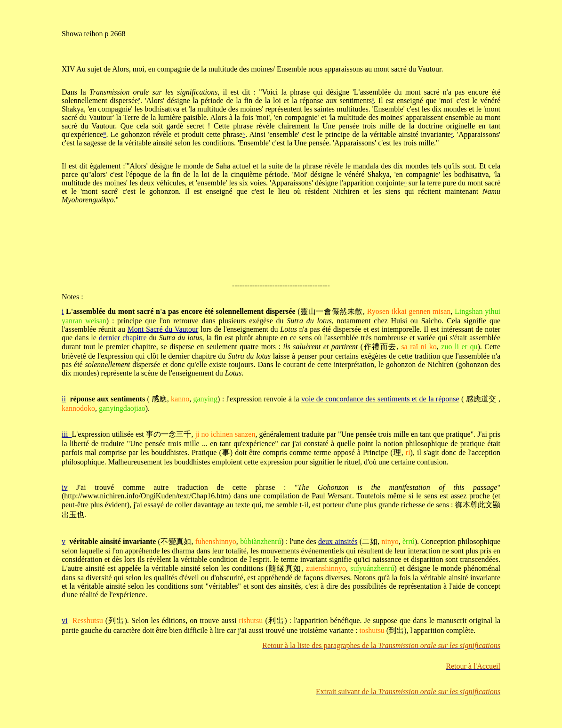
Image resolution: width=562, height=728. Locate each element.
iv (64, 487)
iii (67, 434)
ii (64, 399)
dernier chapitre (123, 338)
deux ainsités (338, 541)
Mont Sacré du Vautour (163, 329)
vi (64, 620)
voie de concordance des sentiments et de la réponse (380, 399)
